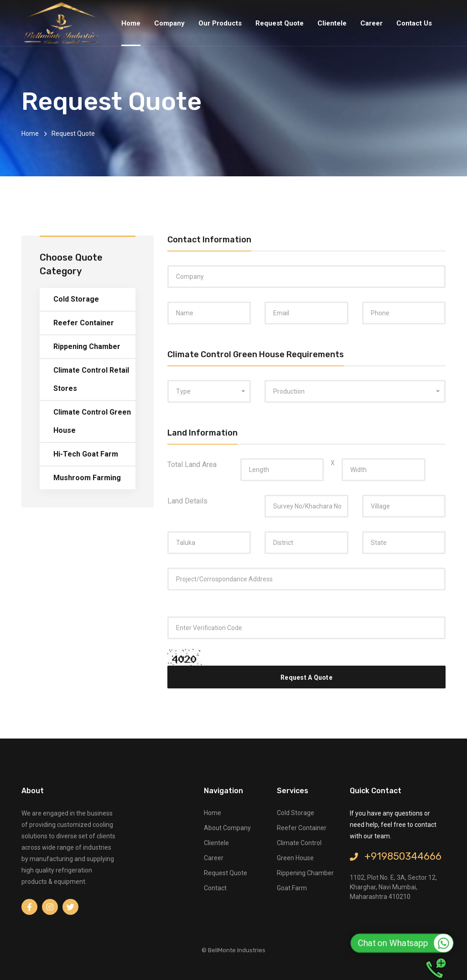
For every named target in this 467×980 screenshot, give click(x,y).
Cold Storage (76, 299)
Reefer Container (84, 323)
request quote (226, 873)
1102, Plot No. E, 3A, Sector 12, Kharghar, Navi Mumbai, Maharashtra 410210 (393, 887)
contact (215, 888)
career (214, 858)
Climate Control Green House (92, 421)
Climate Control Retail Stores (91, 379)
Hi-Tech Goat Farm (86, 454)
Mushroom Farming (87, 478)
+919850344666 (396, 856)
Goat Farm (292, 888)
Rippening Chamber (87, 346)
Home (30, 133)
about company (227, 828)
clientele (216, 843)
